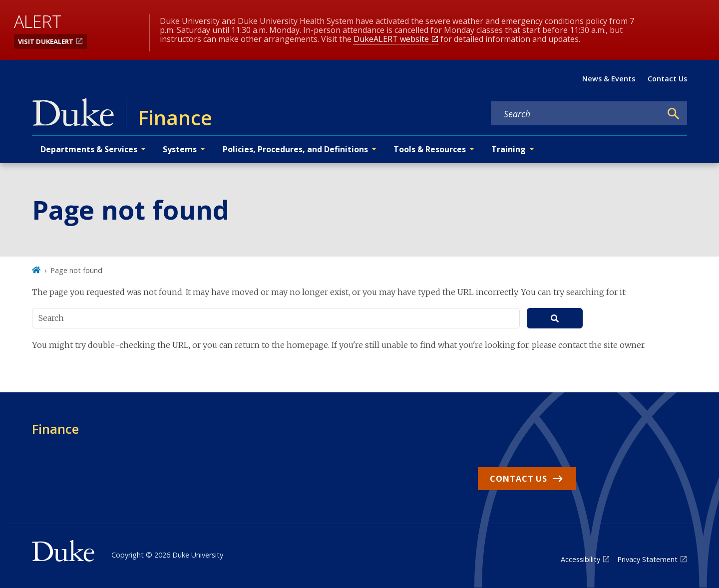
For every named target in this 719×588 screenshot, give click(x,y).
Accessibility (580, 559)
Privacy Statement (647, 559)
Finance (55, 429)
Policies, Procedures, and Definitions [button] (295, 149)
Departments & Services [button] (89, 149)
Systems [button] (180, 149)
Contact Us (667, 79)
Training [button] (509, 149)
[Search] (674, 114)
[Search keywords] (576, 114)
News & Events (609, 79)
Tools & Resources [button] (430, 149)
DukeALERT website (391, 39)
